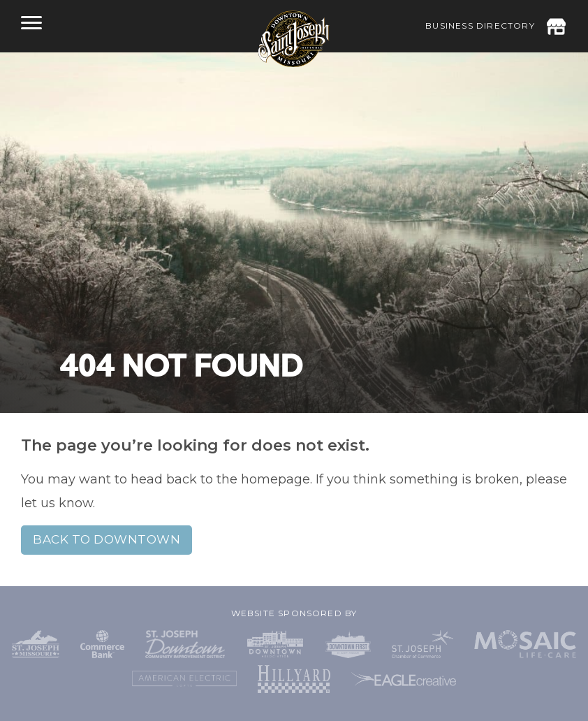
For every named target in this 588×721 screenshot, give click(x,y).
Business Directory (480, 26)
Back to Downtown (106, 539)
